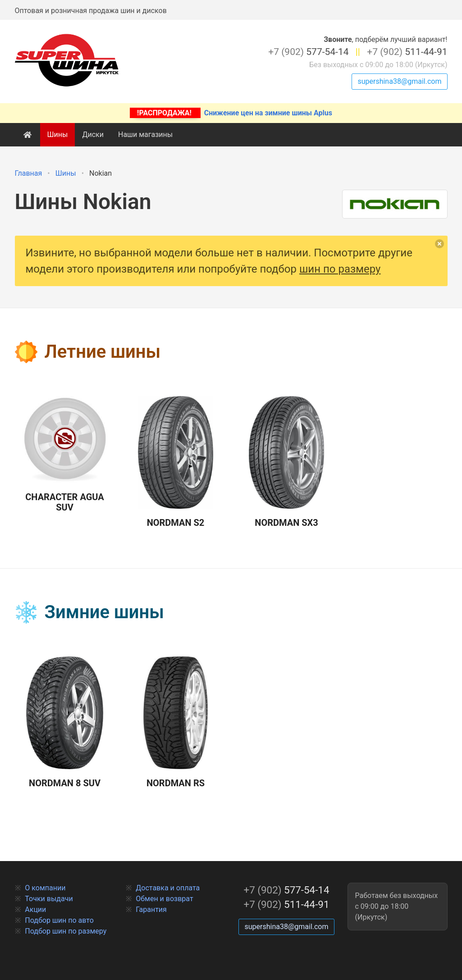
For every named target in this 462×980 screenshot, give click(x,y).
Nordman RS (176, 723)
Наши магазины (145, 134)
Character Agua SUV (65, 454)
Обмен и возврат (164, 899)
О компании (45, 888)
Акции (35, 909)
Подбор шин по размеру (66, 931)
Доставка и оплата (168, 888)
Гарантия (151, 909)
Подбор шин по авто (59, 920)
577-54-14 (308, 52)
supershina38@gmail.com (399, 81)
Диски (93, 134)
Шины (58, 134)
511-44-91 (407, 52)
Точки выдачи (49, 899)
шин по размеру (340, 269)
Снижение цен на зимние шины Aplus (231, 113)
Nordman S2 (175, 462)
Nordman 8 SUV (65, 723)
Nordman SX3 (287, 462)
